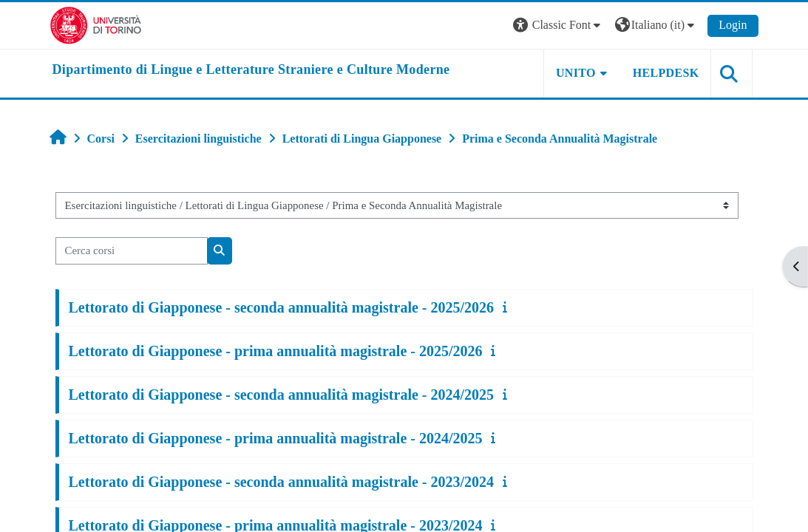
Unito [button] (576, 73)
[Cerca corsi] (132, 250)
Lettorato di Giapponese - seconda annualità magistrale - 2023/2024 (282, 482)
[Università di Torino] (96, 24)
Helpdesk (666, 73)
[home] (251, 70)
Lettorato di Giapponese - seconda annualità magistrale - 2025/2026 (282, 307)
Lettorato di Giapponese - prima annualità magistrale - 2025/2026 (276, 351)
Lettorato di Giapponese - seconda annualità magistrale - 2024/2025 (282, 395)
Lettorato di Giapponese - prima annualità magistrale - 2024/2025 (276, 438)
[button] (559, 25)
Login (733, 25)
